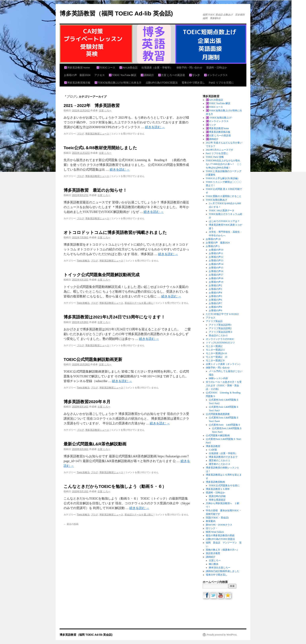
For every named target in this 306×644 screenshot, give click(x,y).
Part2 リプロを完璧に (221, 83)
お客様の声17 (216, 275)
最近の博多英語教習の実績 (220, 535)
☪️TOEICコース (106, 68)
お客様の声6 (215, 300)
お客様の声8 (215, 307)
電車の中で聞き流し (193, 83)
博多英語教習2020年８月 (87, 402)
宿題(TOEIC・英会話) (217, 518)
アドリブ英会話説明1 (220, 325)
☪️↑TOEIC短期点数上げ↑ (219, 118)
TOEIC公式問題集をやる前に (225, 485)
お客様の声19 (216, 282)
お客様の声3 (215, 289)
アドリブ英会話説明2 (220, 328)
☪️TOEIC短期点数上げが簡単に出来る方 (118, 83)
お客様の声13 (216, 260)
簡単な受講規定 (217, 500)
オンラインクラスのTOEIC (220, 339)
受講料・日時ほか (217, 68)
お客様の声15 (216, 268)
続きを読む (155, 127)
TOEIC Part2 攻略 (215, 157)
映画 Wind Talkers (215, 532)
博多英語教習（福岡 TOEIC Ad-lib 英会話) (116, 13)
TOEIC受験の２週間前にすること (224, 196)
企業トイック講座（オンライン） (224, 364)
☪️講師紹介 (147, 75)
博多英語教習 (213, 446)
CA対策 (213, 450)
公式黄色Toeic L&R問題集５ (227, 425)
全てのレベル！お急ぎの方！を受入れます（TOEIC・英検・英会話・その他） (224, 385)
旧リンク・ (212, 528)
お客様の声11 (216, 253)
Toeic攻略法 (83, 261)
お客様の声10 (216, 250)
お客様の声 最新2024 (77, 75)
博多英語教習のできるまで (223, 457)
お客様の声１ (213, 246)
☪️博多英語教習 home (78, 68)
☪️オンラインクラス (216, 75)
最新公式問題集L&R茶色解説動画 (95, 444)
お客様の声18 (216, 278)
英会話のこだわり (218, 335)
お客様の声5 (215, 296)
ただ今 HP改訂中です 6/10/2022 (222, 314)
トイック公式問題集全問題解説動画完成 (102, 275)
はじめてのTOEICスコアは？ (224, 221)
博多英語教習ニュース (97, 134)
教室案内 (211, 521)
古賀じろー (215, 560)
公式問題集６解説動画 (218, 435)
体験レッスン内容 (218, 378)
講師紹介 (211, 557)
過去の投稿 (71, 524)
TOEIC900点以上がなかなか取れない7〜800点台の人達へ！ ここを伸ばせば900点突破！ (224, 164)
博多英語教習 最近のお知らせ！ (95, 190)
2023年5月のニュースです (220, 150)
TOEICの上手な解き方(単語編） (223, 178)
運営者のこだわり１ (220, 460)
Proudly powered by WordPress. (222, 635)
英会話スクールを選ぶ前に (139, 303)
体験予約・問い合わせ (189, 68)
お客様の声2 (215, 285)
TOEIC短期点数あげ (216, 200)
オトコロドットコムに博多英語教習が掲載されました (115, 232)
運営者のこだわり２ (220, 464)
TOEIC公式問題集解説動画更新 (93, 359)
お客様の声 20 (213, 239)
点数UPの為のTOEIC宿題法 (162, 83)
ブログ (80, 134)
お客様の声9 (215, 310)
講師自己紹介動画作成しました (223, 571)
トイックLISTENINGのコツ (220, 343)
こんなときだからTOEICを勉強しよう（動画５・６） (115, 486)
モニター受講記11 (215, 350)
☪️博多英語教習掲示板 (77, 83)
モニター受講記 (214, 346)
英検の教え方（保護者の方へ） (223, 550)
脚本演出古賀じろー (220, 568)
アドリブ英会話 (214, 321)
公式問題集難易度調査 (218, 414)
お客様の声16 (216, 271)
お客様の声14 (216, 264)
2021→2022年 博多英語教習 (92, 105)
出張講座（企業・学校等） (157, 68)
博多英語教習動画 (215, 482)
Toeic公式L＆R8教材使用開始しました (100, 148)
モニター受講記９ (215, 360)
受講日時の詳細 (217, 496)
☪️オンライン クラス (217, 121)
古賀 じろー (105, 111)
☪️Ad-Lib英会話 (128, 68)
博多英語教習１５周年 (218, 489)
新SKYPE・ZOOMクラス (219, 525)
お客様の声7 (215, 303)
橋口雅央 (214, 564)
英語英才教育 (213, 553)
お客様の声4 (215, 293)
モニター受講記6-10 (216, 353)
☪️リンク (194, 75)
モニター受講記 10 (217, 357)
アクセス (100, 75)
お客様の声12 (216, 257)
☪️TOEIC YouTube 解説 (123, 75)
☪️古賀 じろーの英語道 (172, 75)
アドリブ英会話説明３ (221, 332)
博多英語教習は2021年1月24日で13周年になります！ (114, 317)
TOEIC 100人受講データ (222, 211)
